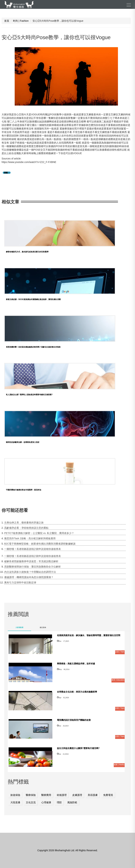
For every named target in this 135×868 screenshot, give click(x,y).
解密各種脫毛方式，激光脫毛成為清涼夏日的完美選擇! (27, 252)
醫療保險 (31, 795)
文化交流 (31, 802)
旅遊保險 (15, 795)
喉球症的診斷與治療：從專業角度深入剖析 (23, 442)
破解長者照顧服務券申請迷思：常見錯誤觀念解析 (31, 561)
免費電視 (108, 795)
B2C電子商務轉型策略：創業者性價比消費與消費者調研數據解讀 (40, 544)
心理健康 (46, 802)
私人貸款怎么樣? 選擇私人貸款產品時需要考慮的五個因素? (29, 395)
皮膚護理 (77, 795)
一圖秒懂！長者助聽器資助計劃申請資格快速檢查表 (33, 549)
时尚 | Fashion (21, 21)
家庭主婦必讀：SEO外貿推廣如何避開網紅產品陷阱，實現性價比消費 (33, 299)
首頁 (7, 21)
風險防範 (72, 802)
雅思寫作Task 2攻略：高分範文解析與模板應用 (30, 538)
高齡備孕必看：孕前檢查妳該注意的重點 (26, 528)
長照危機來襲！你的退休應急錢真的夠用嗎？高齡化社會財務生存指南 (33, 347)
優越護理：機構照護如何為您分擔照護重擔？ (29, 577)
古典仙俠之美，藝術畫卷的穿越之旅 (24, 523)
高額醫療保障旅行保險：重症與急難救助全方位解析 (33, 567)
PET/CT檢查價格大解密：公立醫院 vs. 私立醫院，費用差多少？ (39, 533)
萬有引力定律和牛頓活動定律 (20, 582)
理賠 (59, 802)
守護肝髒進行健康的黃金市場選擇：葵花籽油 (24, 490)
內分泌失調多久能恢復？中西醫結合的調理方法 (30, 572)
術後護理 (62, 795)
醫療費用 (46, 795)
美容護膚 (93, 795)
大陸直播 (15, 802)
